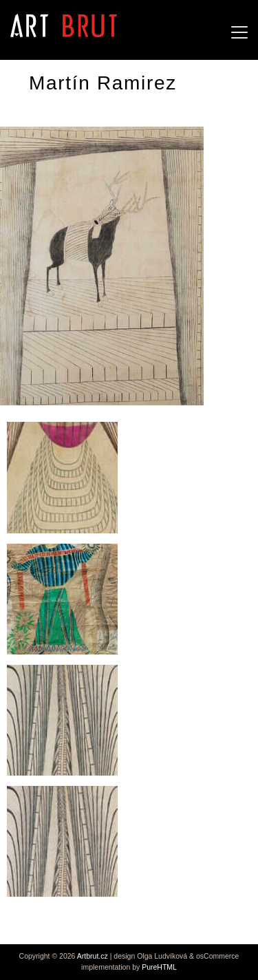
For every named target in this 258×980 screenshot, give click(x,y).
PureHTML (159, 967)
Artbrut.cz (93, 956)
